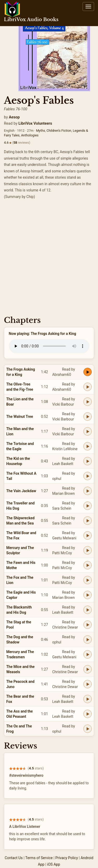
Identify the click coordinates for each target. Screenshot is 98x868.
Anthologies (30, 135)
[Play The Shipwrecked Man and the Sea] (88, 521)
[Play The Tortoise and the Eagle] (88, 446)
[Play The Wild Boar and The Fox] (88, 535)
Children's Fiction (59, 131)
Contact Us (14, 858)
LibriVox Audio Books (31, 20)
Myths (41, 131)
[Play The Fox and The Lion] (88, 580)
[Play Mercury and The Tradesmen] (88, 654)
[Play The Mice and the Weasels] (88, 669)
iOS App (54, 864)
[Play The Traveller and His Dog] (88, 506)
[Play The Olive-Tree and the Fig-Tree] (88, 387)
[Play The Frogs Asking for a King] (88, 372)
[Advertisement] (49, 259)
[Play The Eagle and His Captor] (88, 595)
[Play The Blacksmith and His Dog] (88, 610)
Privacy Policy (67, 858)
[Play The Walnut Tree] (88, 417)
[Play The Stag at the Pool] (88, 625)
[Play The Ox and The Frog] (88, 729)
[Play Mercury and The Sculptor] (88, 550)
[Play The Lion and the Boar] (88, 402)
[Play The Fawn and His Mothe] (88, 565)
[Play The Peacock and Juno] (88, 684)
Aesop (14, 117)
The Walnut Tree (20, 417)
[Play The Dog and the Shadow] (88, 640)
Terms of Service (39, 858)
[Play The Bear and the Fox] (88, 699)
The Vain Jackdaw (21, 491)
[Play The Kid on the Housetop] (88, 461)
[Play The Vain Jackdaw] (88, 491)
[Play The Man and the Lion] (88, 431)
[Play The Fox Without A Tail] (88, 476)
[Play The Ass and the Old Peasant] (88, 714)
